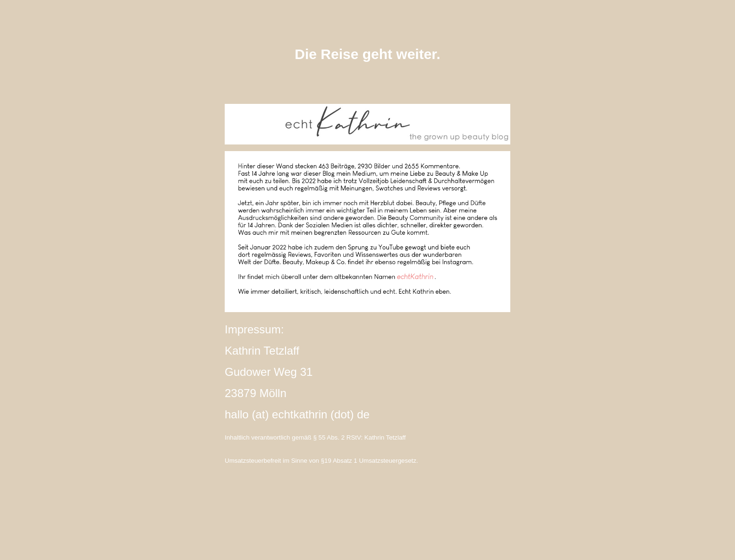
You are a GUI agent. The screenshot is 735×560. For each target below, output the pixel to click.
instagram (368, 512)
